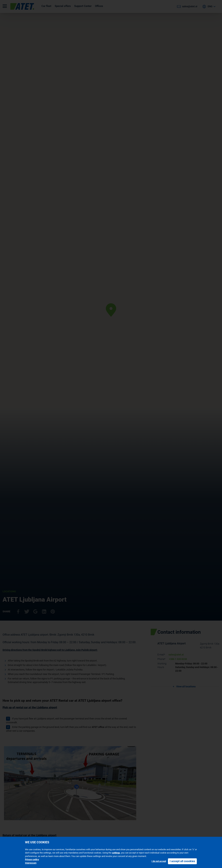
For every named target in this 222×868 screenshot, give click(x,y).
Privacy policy (32, 859)
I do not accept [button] (159, 861)
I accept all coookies (182, 861)
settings (116, 853)
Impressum (31, 863)
